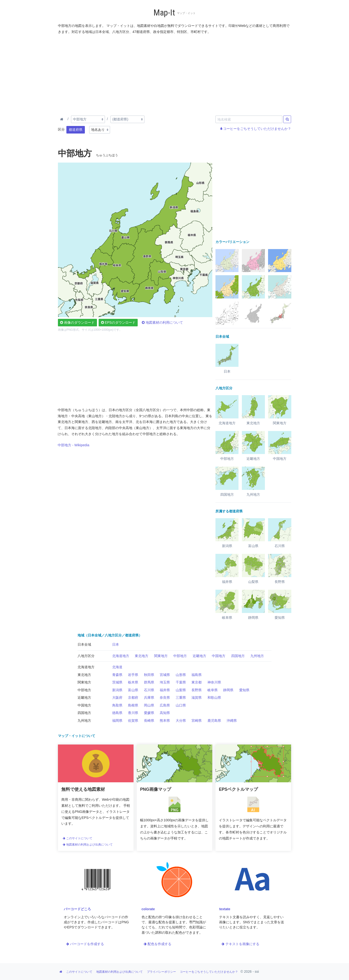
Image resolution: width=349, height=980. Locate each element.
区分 (61, 129)
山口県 (181, 705)
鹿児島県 (214, 721)
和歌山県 (214, 698)
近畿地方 (199, 656)
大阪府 (117, 698)
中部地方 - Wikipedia (73, 445)
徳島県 (117, 713)
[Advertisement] (175, 74)
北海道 (117, 667)
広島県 (165, 705)
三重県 (181, 698)
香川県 (133, 713)
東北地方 (142, 656)
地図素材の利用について (162, 322)
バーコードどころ (77, 909)
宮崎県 (197, 721)
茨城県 (117, 682)
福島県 (197, 675)
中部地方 (180, 656)
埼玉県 (165, 682)
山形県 (181, 675)
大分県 (181, 721)
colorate (148, 909)
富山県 (133, 690)
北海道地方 (121, 656)
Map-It (164, 13)
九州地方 (257, 656)
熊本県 (165, 721)
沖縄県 (232, 721)
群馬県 (149, 682)
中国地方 (219, 656)
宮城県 (165, 675)
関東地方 (161, 656)
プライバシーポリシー (161, 972)
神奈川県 (214, 682)
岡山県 (149, 705)
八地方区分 (86, 656)
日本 (116, 644)
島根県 (133, 705)
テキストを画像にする (240, 944)
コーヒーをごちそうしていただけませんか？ (256, 129)
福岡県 (117, 721)
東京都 (197, 682)
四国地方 (238, 656)
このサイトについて (78, 838)
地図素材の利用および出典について (88, 845)
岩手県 (133, 675)
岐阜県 (213, 690)
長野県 (197, 690)
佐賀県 (133, 721)
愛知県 (244, 690)
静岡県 (228, 690)
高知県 (165, 713)
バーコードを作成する (85, 944)
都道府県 (76, 130)
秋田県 (149, 675)
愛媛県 (149, 713)
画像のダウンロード (77, 322)
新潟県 (117, 690)
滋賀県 (197, 698)
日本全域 (84, 644)
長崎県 (149, 721)
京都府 (133, 698)
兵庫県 (149, 698)
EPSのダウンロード (118, 322)
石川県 (149, 690)
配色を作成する (158, 944)
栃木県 (133, 682)
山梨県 (181, 690)
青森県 (117, 675)
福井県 (165, 690)
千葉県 (181, 682)
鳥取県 (117, 705)
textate (225, 909)
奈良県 (165, 698)
